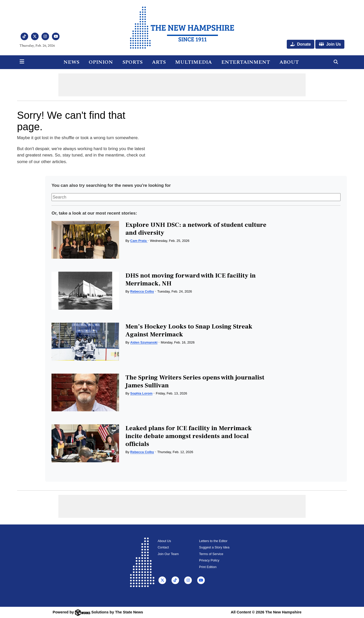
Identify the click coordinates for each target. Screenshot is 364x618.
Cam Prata (139, 241)
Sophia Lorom (141, 393)
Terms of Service (211, 554)
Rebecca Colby (142, 291)
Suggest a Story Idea (214, 547)
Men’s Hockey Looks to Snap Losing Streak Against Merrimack (189, 330)
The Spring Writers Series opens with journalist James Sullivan (195, 381)
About (289, 62)
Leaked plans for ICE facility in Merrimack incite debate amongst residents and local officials (189, 436)
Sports (132, 62)
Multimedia (193, 62)
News (71, 62)
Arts (159, 62)
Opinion (101, 62)
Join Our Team (168, 554)
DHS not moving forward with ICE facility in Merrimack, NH (191, 279)
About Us (164, 541)
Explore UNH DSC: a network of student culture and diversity (196, 229)
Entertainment (246, 62)
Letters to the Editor (213, 541)
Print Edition (208, 567)
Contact (163, 547)
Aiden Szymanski (144, 342)
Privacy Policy (209, 560)
